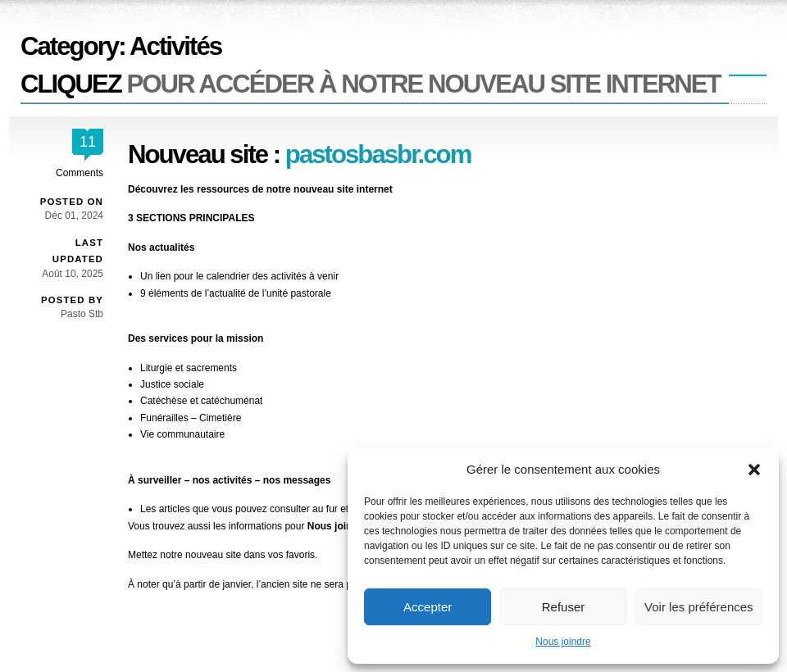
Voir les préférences (699, 607)
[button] (754, 470)
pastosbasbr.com (378, 154)
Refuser (564, 607)
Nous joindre (563, 642)
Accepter (428, 607)
